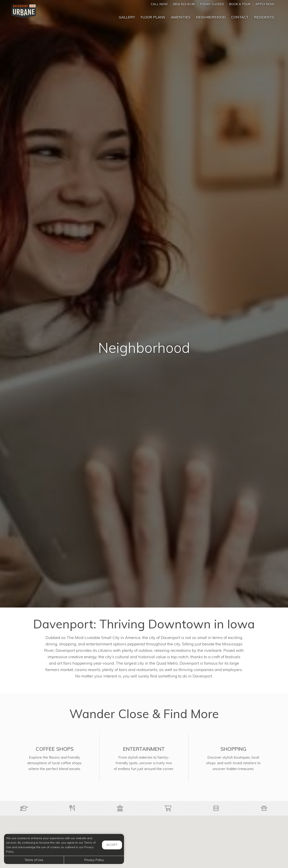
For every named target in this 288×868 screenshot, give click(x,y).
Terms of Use (34, 860)
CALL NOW (159, 4)
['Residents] (264, 15)
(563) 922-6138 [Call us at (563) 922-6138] (184, 4)
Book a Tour (240, 4)
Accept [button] (112, 845)
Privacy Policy (94, 860)
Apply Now (265, 4)
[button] (24, 808)
